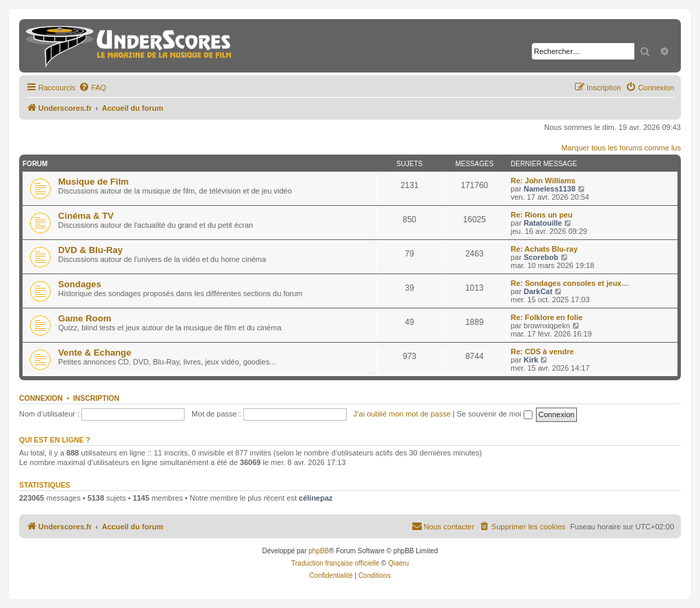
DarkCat (538, 291)
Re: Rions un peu (541, 215)
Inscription (96, 398)
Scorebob (541, 257)
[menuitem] (92, 88)
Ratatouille (543, 223)
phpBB (319, 551)
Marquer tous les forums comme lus (621, 148)
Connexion (41, 398)
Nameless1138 (550, 189)
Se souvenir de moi (494, 414)
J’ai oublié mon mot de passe (402, 414)
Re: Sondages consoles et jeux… (570, 283)
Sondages (80, 284)
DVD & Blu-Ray (91, 250)
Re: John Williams (543, 181)
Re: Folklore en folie (547, 317)
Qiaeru (399, 563)
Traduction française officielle (335, 563)
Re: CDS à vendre (542, 352)
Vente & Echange (95, 353)
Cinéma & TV (86, 216)
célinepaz (316, 498)
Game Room (85, 318)
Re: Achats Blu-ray (544, 249)
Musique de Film (93, 182)
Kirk (531, 360)
